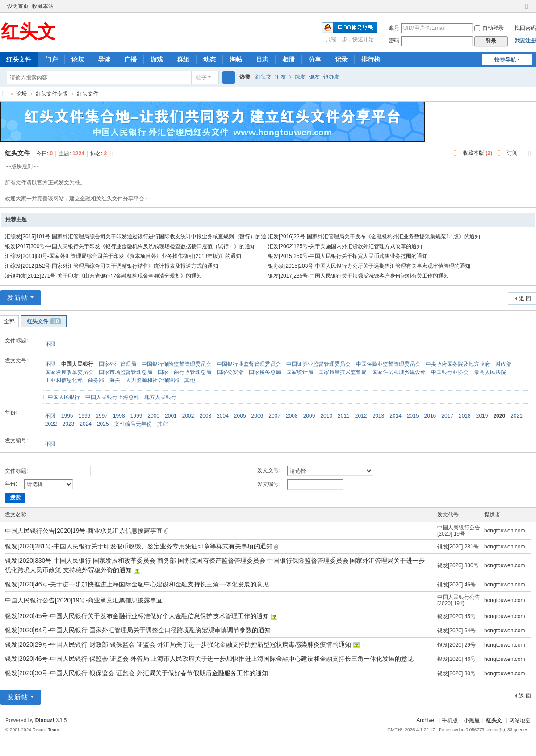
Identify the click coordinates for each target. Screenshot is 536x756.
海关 (115, 380)
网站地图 (520, 720)
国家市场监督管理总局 (126, 372)
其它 (163, 424)
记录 (341, 59)
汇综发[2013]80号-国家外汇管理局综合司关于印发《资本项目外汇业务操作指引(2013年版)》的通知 (123, 256)
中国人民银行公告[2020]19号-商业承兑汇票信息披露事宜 (85, 531)
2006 (258, 416)
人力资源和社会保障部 (152, 380)
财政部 (503, 364)
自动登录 (489, 28)
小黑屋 (472, 720)
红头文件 (88, 94)
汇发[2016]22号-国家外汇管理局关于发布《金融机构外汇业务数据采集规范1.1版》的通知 (374, 237)
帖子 (201, 78)
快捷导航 (505, 60)
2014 (396, 416)
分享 (315, 59)
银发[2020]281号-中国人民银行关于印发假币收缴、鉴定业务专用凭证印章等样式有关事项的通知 (140, 546)
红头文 (264, 77)
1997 (102, 416)
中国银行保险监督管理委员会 (176, 364)
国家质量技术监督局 (343, 372)
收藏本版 (477, 153)
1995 (67, 416)
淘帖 (236, 59)
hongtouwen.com (505, 531)
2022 (51, 424)
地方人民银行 (160, 397)
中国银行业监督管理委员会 (249, 364)
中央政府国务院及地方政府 (458, 364)
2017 (447, 416)
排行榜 (371, 59)
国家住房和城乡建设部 (399, 372)
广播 (130, 59)
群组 (183, 59)
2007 (274, 416)
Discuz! (45, 720)
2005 (240, 416)
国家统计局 (300, 372)
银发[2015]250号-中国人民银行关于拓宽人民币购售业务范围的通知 (348, 256)
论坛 (78, 59)
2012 (361, 416)
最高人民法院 (490, 372)
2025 (103, 424)
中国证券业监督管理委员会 (318, 364)
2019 (482, 416)
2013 (378, 416)
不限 (50, 344)
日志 (262, 59)
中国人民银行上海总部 (112, 397)
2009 (309, 416)
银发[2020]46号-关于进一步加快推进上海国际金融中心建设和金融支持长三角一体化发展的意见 (137, 584)
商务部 (96, 380)
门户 (51, 59)
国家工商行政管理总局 (184, 372)
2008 (292, 416)
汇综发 (297, 77)
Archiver (426, 720)
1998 (119, 416)
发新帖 (18, 298)
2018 (465, 416)
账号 (394, 28)
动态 (209, 59)
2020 (499, 416)
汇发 (281, 77)
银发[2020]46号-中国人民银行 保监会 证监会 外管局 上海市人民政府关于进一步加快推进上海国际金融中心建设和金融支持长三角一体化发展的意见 (209, 659)
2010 (326, 416)
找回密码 (525, 28)
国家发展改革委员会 (69, 372)
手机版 (450, 720)
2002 (188, 416)
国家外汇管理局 (117, 364)
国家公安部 (230, 372)
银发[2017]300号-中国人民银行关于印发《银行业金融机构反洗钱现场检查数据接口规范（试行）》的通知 (130, 246)
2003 (205, 416)
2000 (153, 416)
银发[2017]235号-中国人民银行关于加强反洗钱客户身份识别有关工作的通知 (358, 276)
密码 (394, 41)
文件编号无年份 (133, 424)
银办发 (331, 77)
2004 (223, 416)
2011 (344, 416)
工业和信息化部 (64, 380)
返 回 (525, 299)
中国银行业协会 (450, 372)
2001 (171, 416)
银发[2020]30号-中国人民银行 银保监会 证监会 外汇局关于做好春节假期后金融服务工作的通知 (136, 673)
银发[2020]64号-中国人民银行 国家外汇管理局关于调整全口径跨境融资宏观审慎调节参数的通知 (138, 630)
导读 (104, 59)
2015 (413, 416)
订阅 (512, 153)
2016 (430, 416)
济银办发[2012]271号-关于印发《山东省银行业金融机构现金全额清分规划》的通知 (103, 276)
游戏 (157, 59)
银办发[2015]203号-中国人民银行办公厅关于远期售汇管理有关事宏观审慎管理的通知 (369, 266)
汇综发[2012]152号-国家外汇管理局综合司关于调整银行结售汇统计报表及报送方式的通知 (111, 266)
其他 (190, 380)
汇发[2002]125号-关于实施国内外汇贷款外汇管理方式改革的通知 (345, 246)
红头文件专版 (52, 94)
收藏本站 (43, 6)
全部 (9, 321)
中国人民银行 (77, 364)
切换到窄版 (527, 10)
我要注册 (525, 41)
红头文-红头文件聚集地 (4, 94)
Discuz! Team (46, 729)
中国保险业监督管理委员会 (388, 364)
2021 (517, 416)
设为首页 (18, 6)
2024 (86, 424)
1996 (85, 416)
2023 (69, 424)
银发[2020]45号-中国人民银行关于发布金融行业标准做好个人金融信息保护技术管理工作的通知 (138, 616)
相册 (289, 59)
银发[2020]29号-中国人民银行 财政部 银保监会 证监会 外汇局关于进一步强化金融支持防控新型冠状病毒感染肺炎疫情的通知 (179, 644)
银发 (314, 77)
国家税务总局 (265, 372)
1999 (136, 416)
